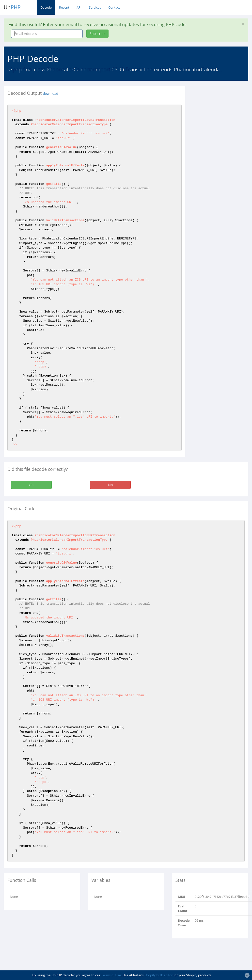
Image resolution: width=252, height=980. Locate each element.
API (79, 7)
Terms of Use (111, 975)
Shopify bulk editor (158, 975)
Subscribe (97, 34)
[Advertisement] (222, 160)
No (110, 485)
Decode (46, 7)
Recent (64, 7)
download (50, 94)
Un (12, 7)
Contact (114, 7)
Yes (31, 485)
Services (95, 7)
